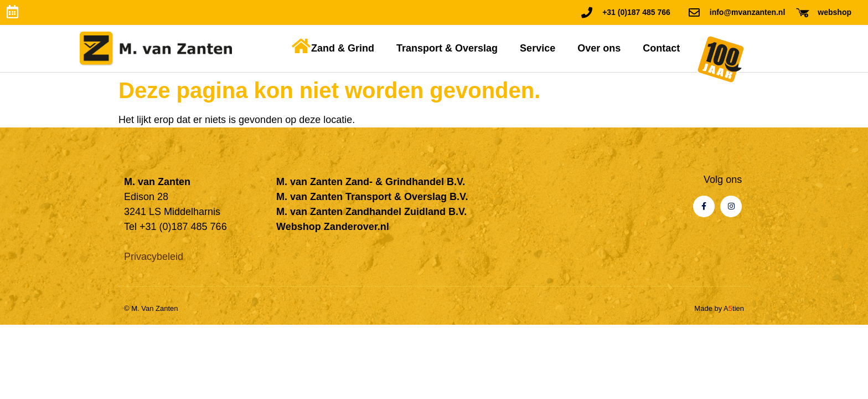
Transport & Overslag (447, 48)
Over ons (599, 48)
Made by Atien (719, 308)
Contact (661, 48)
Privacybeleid (154, 257)
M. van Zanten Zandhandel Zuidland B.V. (371, 212)
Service (538, 48)
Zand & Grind (343, 48)
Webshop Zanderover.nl (333, 227)
